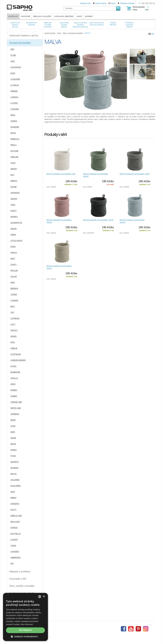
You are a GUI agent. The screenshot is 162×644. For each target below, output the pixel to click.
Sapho (113, 3)
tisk (153, 34)
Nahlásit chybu (85, 3)
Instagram (146, 629)
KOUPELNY (13, 16)
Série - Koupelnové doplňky (73, 33)
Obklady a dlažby (42, 16)
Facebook (124, 629)
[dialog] (25, 617)
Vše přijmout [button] (25, 630)
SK (143, 3)
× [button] (44, 597)
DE (147, 3)
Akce (79, 16)
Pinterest (138, 629)
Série (59, 33)
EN (151, 3)
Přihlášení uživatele (127, 3)
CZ (140, 3)
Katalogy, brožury (64, 16)
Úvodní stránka (101, 3)
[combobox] (40, 597)
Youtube (131, 629)
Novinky (89, 16)
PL (154, 3)
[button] (25, 637)
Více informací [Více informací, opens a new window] (27, 624)
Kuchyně (26, 16)
